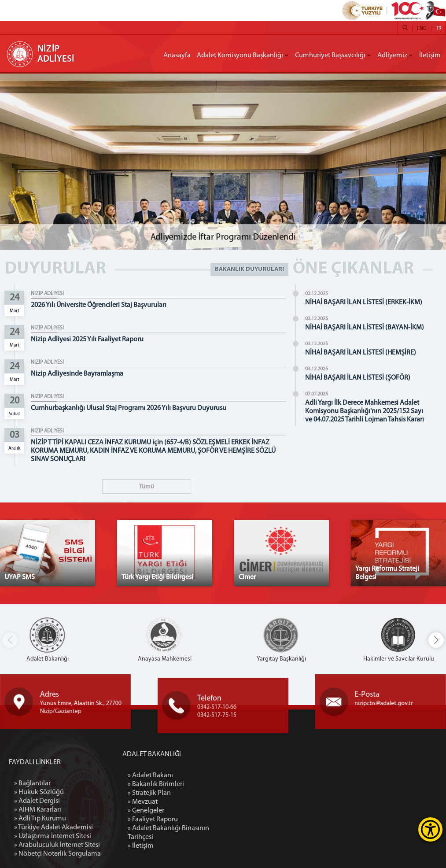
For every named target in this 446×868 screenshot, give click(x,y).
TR (439, 29)
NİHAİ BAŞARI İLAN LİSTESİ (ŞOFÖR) (358, 378)
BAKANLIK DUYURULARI (249, 269)
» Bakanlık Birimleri (202, 784)
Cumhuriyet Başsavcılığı (330, 55)
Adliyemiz (392, 55)
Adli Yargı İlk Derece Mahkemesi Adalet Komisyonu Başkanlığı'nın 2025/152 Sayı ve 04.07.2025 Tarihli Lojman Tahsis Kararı (365, 411)
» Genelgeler (192, 811)
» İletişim (186, 846)
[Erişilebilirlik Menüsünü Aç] (430, 829)
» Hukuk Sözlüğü (39, 850)
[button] (436, 640)
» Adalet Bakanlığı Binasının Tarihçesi (214, 833)
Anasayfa (177, 55)
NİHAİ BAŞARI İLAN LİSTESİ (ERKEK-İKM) (364, 303)
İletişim (430, 55)
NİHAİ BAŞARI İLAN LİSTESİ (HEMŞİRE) (361, 353)
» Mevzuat (188, 802)
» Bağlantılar (32, 842)
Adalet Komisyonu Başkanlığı (240, 55)
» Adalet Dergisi (37, 859)
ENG (422, 29)
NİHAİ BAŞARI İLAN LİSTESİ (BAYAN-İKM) (365, 328)
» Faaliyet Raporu (199, 820)
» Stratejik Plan (195, 793)
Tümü (147, 487)
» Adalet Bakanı (196, 776)
